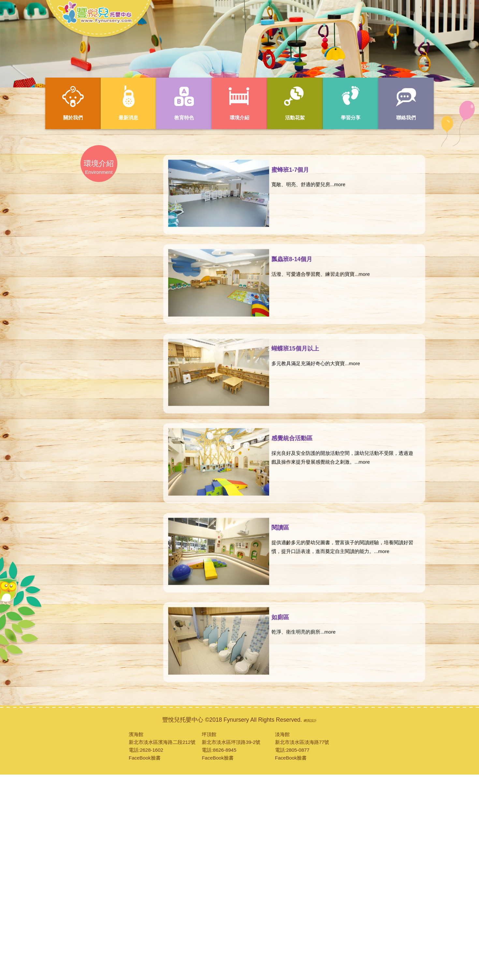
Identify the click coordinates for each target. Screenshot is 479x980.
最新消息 (128, 103)
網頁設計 (310, 721)
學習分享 (351, 103)
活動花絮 (295, 103)
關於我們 (73, 103)
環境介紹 (239, 103)
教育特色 (184, 103)
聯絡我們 (406, 103)
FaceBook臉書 (145, 758)
